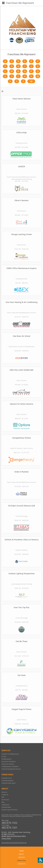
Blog (3, 802)
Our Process (5, 800)
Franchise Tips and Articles (9, 810)
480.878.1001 (9, 828)
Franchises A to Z (7, 778)
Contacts (22, 864)
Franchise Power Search (9, 783)
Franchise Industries (7, 781)
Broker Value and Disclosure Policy (14, 836)
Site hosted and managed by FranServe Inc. (14, 843)
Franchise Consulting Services (10, 754)
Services (21, 857)
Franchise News (6, 807)
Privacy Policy (6, 838)
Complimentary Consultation (10, 767)
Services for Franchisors (9, 761)
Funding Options (6, 759)
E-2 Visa (4, 756)
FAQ (3, 797)
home (21, 851)
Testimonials (5, 805)
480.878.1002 (9, 823)
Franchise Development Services (11, 769)
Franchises (21, 861)
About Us (4, 792)
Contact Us (5, 795)
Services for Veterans (8, 764)
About (22, 854)
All (31, 81)
